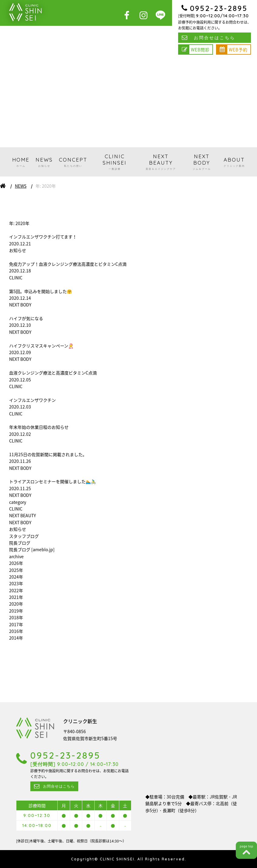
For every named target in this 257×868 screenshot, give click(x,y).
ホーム (3, 186)
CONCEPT (73, 162)
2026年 (16, 563)
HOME (21, 162)
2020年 (16, 604)
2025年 (16, 570)
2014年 (16, 638)
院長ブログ (20, 543)
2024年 (16, 577)
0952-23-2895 (219, 8)
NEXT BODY (202, 162)
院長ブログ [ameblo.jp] (32, 549)
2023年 (16, 583)
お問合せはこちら (215, 38)
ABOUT (234, 162)
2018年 (16, 617)
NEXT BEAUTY (161, 162)
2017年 (16, 624)
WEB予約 (238, 50)
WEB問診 (200, 50)
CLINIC (16, 509)
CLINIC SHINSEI (115, 162)
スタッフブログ (24, 536)
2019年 (16, 611)
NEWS (44, 162)
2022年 (16, 590)
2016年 (16, 631)
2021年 (16, 597)
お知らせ (18, 529)
